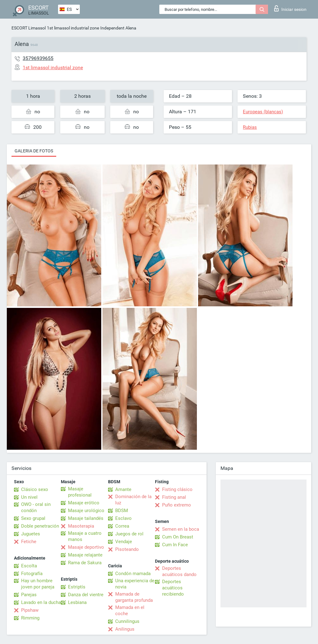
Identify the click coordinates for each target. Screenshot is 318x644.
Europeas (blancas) (263, 112)
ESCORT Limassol (29, 28)
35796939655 (38, 58)
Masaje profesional (80, 492)
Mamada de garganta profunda (134, 597)
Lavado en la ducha (41, 602)
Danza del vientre (86, 595)
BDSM (122, 511)
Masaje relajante (85, 555)
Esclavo (123, 518)
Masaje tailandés (86, 518)
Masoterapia (81, 526)
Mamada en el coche (130, 610)
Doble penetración (40, 526)
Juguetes (31, 534)
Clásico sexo (35, 489)
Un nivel (29, 497)
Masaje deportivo (86, 547)
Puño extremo (177, 505)
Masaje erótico (84, 503)
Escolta (29, 566)
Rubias (250, 127)
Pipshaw (30, 610)
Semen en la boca (181, 529)
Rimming (30, 618)
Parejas (29, 595)
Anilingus (125, 629)
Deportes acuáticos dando (179, 571)
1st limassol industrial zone (73, 28)
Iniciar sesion (290, 8)
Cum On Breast (178, 537)
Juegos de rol (129, 534)
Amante (123, 489)
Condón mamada (133, 574)
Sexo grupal (33, 518)
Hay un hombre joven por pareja (38, 584)
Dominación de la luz (133, 500)
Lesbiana (77, 602)
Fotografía (32, 574)
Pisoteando (127, 549)
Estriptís (77, 587)
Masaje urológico (86, 511)
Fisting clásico (177, 489)
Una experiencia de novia (135, 584)
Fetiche (29, 542)
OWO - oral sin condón (36, 507)
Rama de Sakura (85, 563)
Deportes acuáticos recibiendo (173, 588)
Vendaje (124, 542)
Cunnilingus (127, 621)
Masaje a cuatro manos (85, 536)
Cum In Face (175, 545)
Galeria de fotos (34, 151)
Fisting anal (174, 497)
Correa (122, 526)
